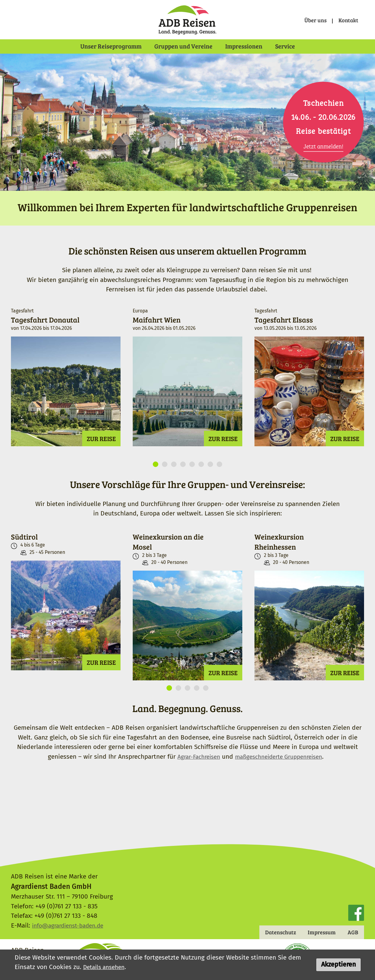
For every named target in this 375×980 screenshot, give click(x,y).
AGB (352, 932)
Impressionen (244, 46)
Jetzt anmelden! (323, 146)
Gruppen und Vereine (183, 46)
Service (285, 46)
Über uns (311, 20)
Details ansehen (106, 967)
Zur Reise (101, 444)
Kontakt (347, 20)
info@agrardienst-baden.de (72, 925)
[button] (156, 470)
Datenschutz (273, 932)
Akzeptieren (338, 965)
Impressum (318, 932)
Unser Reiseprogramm (111, 46)
